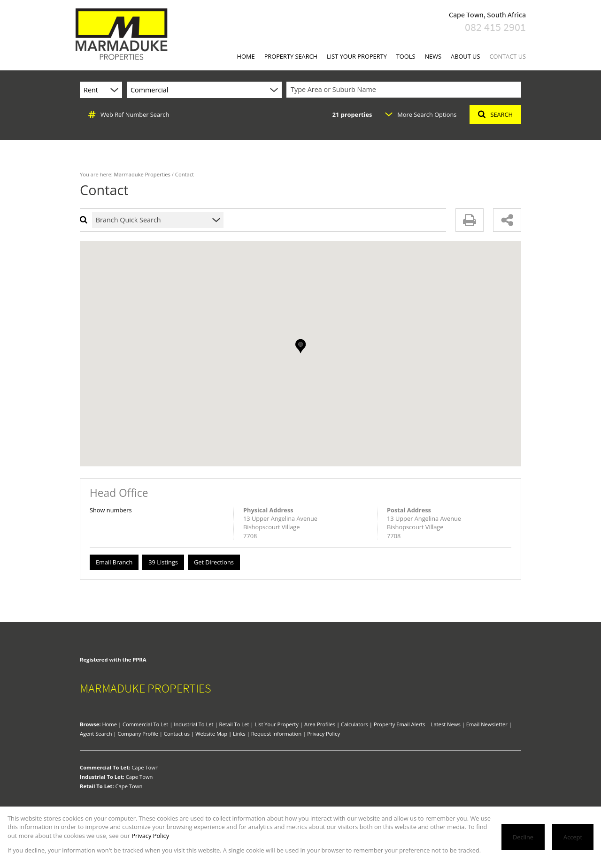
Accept (573, 837)
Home (109, 724)
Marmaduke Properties (142, 174)
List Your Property (277, 724)
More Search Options (421, 114)
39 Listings (163, 562)
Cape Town (145, 767)
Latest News (446, 724)
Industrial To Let (193, 724)
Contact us (177, 734)
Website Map (211, 734)
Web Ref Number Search (129, 114)
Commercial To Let (145, 724)
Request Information (276, 734)
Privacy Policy (324, 734)
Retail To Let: (97, 786)
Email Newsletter (487, 724)
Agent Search (96, 734)
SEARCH (495, 114)
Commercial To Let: (105, 767)
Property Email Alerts (400, 724)
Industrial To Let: (102, 777)
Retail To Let (234, 724)
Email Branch (114, 562)
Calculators (354, 724)
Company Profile (138, 734)
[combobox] (405, 90)
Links (239, 734)
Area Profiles (320, 724)
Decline (523, 837)
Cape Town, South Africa (487, 15)
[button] (300, 346)
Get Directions (214, 562)
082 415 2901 (495, 27)
